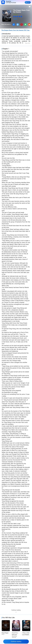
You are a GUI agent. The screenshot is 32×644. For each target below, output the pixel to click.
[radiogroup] (18, 17)
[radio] (14, 17)
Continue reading (16, 641)
